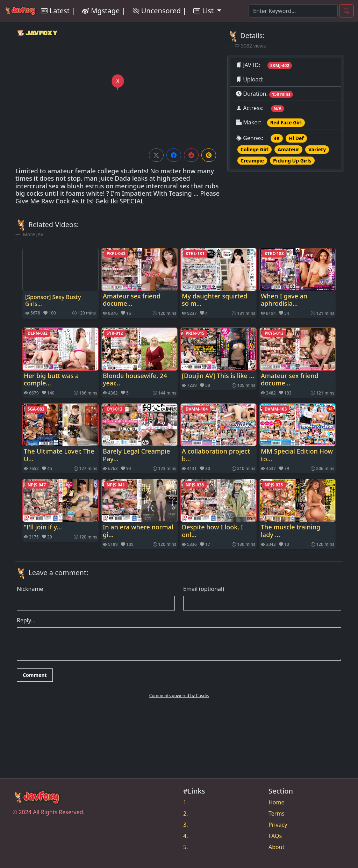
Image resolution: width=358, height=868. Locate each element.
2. (185, 813)
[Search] (293, 11)
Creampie (252, 161)
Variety (317, 149)
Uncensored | (160, 11)
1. (185, 802)
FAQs (275, 836)
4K (277, 138)
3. (185, 825)
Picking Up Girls (292, 161)
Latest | (58, 11)
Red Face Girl (286, 122)
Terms (277, 813)
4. (185, 836)
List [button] (204, 11)
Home (277, 802)
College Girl (255, 149)
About (276, 847)
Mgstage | (104, 11)
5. (185, 847)
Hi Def (296, 138)
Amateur (288, 149)
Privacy (278, 825)
